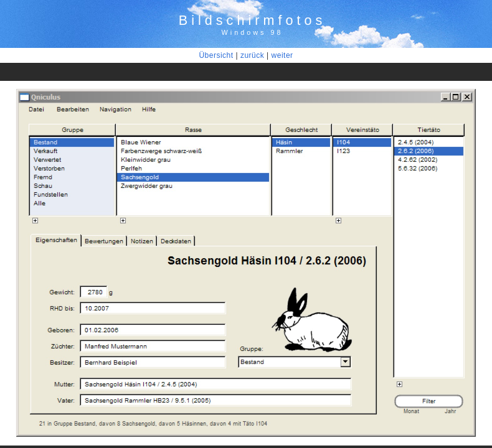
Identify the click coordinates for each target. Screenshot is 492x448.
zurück (252, 55)
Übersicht (216, 55)
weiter (282, 55)
